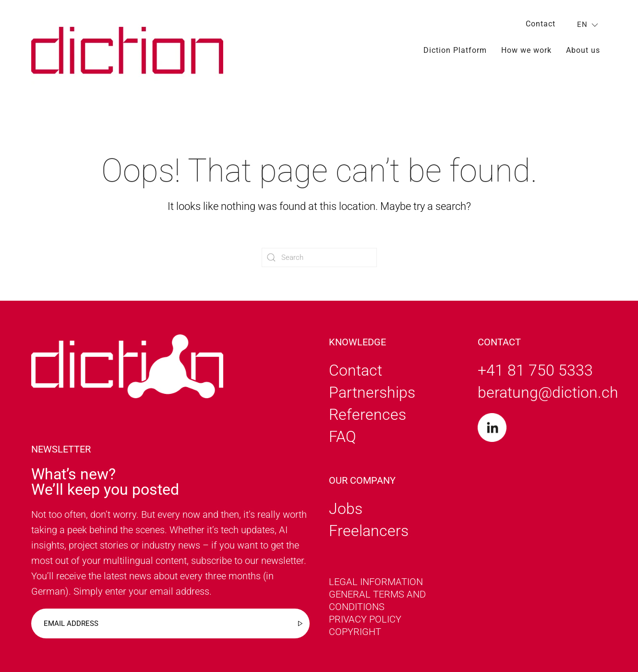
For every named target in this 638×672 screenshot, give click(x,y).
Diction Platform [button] (455, 50)
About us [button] (583, 50)
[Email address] (170, 623)
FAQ (343, 437)
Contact (541, 24)
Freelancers (369, 531)
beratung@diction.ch (548, 392)
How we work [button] (526, 50)
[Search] (319, 257)
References (367, 415)
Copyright (355, 632)
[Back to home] (127, 50)
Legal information (376, 582)
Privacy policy (365, 619)
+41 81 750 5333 (535, 370)
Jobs (346, 509)
